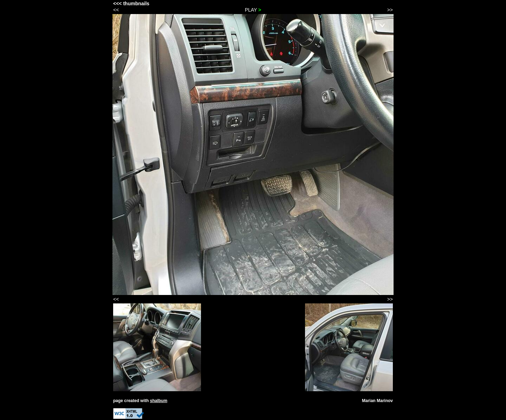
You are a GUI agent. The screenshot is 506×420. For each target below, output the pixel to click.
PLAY (253, 10)
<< (116, 10)
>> (390, 10)
